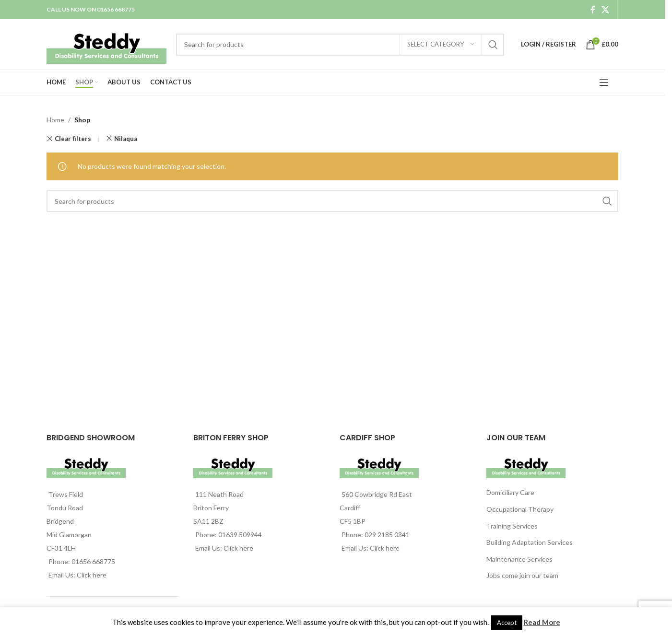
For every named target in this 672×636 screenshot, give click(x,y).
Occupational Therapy (520, 509)
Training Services (512, 526)
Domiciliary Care (510, 492)
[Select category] (441, 45)
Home (55, 120)
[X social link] (606, 10)
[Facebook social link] (593, 10)
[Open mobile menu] (604, 82)
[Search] (340, 45)
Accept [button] (507, 623)
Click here (92, 575)
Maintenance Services (519, 559)
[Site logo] (106, 43)
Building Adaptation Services (530, 542)
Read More (542, 622)
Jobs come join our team (522, 575)
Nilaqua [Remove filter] (126, 139)
